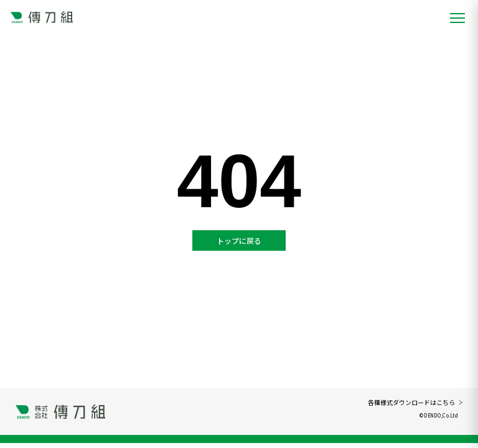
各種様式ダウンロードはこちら (415, 402)
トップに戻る (239, 240)
